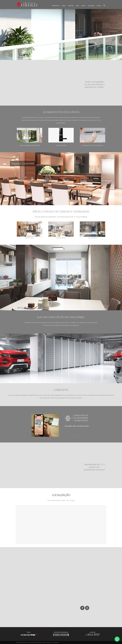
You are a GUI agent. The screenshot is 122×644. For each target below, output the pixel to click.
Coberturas (71, 6)
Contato (99, 6)
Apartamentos (56, 6)
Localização (91, 6)
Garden (64, 6)
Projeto (83, 6)
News (78, 6)
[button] (104, 6)
